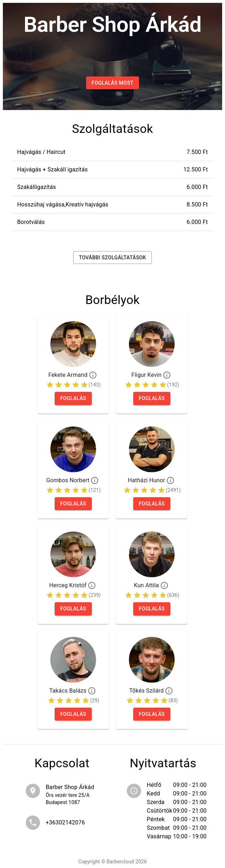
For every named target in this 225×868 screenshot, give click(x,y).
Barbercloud (120, 862)
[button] (112, 152)
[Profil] (93, 375)
